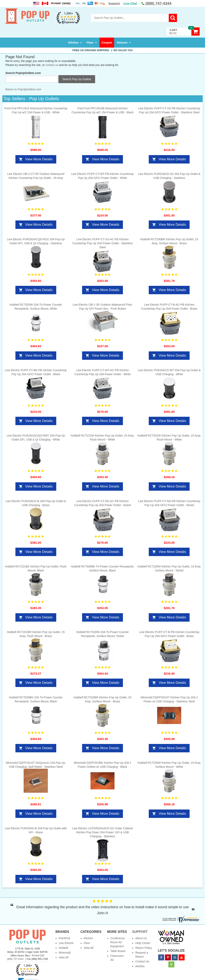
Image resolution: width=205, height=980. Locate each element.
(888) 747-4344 (15, 959)
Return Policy (144, 948)
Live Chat (130, 3)
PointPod (64, 938)
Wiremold (65, 953)
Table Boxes (118, 951)
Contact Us (142, 961)
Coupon (107, 43)
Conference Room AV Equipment (118, 942)
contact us (52, 65)
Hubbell (63, 948)
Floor (90, 43)
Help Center (143, 943)
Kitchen (73, 43)
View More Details (39, 159)
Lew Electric (66, 943)
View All (64, 957)
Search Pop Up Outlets (77, 79)
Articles (140, 966)
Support (114, 3)
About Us (141, 938)
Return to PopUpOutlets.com (23, 89)
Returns (122, 43)
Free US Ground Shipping (102, 50)
